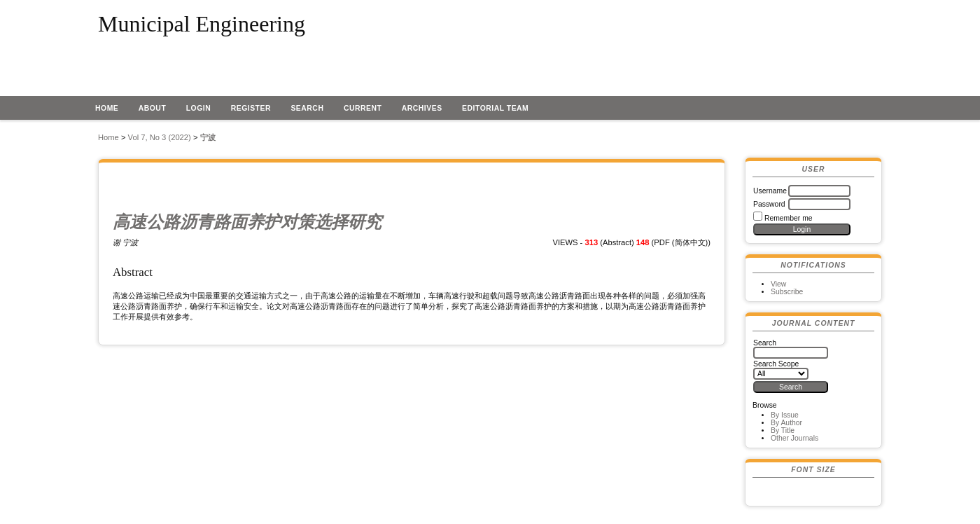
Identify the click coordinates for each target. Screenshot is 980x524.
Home (107, 108)
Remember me (789, 218)
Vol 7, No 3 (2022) (160, 137)
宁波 (208, 137)
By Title (783, 430)
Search (307, 108)
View (778, 284)
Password (769, 204)
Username (770, 191)
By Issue (785, 415)
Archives (422, 108)
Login (199, 108)
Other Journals (794, 438)
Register (251, 108)
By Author (786, 423)
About (153, 108)
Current (363, 108)
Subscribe (787, 292)
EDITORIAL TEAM (495, 108)
